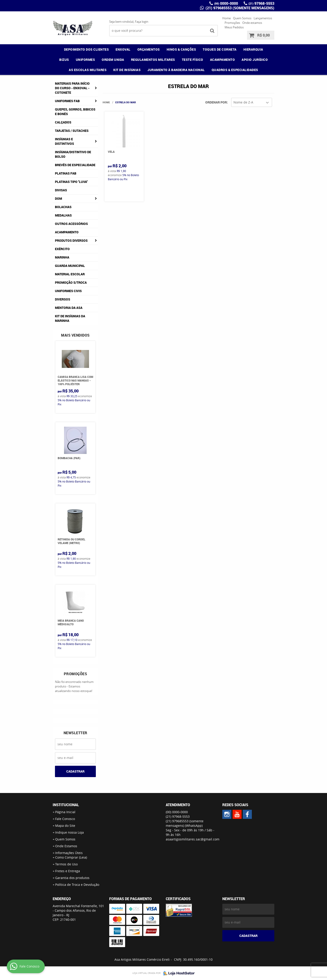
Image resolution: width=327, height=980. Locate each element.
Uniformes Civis (68, 291)
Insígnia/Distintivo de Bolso (73, 154)
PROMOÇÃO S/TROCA (71, 282)
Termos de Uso (66, 864)
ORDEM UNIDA (113, 60)
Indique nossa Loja (69, 832)
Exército (62, 249)
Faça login (142, 22)
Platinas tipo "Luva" (71, 182)
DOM (58, 198)
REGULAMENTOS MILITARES (153, 60)
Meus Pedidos (234, 27)
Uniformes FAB (67, 101)
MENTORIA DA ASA (69, 308)
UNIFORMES (85, 60)
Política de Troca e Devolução (77, 885)
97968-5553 (261, 3)
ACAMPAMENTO (223, 60)
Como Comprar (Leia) (71, 857)
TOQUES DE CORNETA (220, 49)
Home (227, 18)
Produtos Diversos (71, 240)
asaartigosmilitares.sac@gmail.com (193, 839)
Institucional (66, 805)
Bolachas (63, 207)
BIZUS (64, 60)
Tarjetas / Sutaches (72, 131)
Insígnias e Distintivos (64, 141)
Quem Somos (242, 18)
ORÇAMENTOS (149, 49)
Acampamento (67, 232)
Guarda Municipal (70, 266)
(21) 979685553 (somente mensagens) (239, 8)
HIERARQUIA (253, 49)
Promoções (232, 23)
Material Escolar (70, 274)
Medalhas (63, 215)
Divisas (61, 190)
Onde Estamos (66, 846)
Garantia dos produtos (72, 878)
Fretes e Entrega (68, 871)
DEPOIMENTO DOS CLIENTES (87, 49)
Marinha (62, 257)
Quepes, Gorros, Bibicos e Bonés (75, 112)
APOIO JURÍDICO (255, 60)
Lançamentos (263, 18)
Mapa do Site (65, 826)
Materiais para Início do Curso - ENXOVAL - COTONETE (72, 88)
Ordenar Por (216, 102)
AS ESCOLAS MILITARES (88, 70)
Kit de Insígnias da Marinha (70, 318)
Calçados (63, 122)
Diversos (63, 299)
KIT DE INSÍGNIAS (127, 70)
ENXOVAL (123, 49)
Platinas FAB (66, 173)
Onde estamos (252, 23)
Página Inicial (65, 812)
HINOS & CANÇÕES (181, 49)
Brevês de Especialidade (75, 165)
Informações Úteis (69, 853)
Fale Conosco (65, 819)
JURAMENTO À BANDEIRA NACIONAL (176, 70)
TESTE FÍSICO (193, 60)
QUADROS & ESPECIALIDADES (235, 70)
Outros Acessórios (71, 224)
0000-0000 (226, 3)
